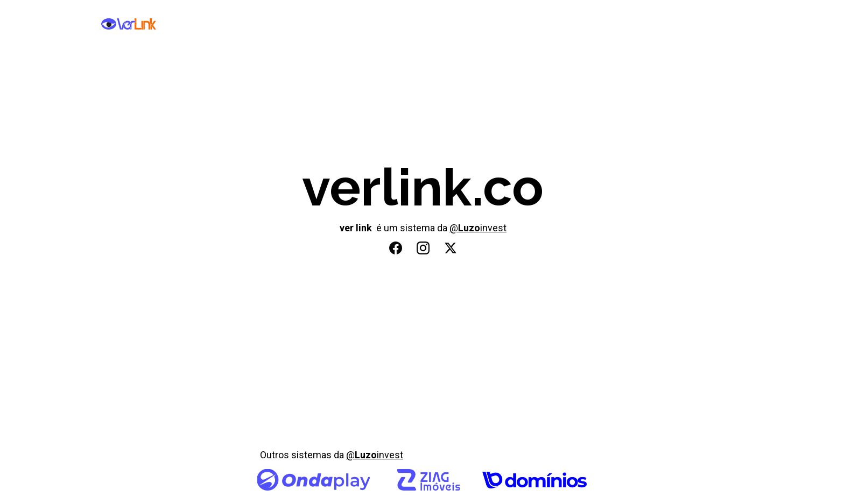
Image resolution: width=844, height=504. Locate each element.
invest (493, 228)
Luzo (469, 228)
